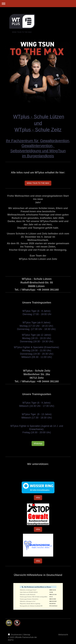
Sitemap (27, 635)
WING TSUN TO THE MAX (38, 183)
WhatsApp (38, 443)
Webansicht (63, 635)
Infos (38, 498)
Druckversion (15, 635)
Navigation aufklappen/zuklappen (38, 4)
